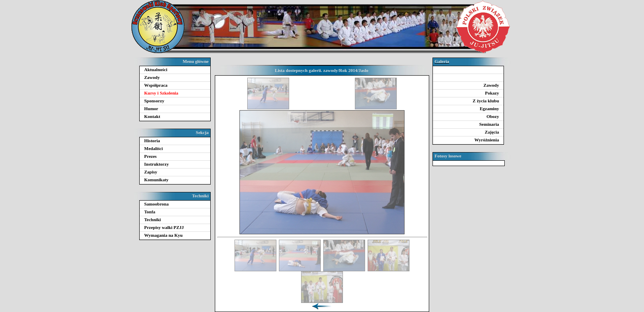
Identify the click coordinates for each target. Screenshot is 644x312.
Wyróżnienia (487, 140)
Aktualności (156, 69)
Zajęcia (492, 132)
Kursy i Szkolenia (161, 93)
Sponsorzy (154, 101)
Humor (151, 109)
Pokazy (492, 93)
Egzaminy (489, 109)
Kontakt (152, 116)
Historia (152, 141)
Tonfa (150, 212)
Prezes (150, 156)
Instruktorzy (156, 164)
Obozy (493, 116)
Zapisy (151, 172)
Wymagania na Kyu (163, 235)
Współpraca (156, 85)
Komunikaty (156, 180)
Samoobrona (156, 204)
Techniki (153, 220)
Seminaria (489, 124)
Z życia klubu (486, 101)
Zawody (152, 77)
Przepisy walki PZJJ (164, 227)
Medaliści (153, 148)
